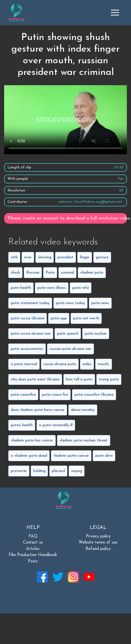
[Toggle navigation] (115, 12)
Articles (33, 549)
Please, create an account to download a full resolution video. (67, 218)
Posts (33, 561)
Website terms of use (98, 543)
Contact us (33, 543)
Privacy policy (98, 536)
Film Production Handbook (33, 555)
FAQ (33, 536)
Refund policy (98, 549)
